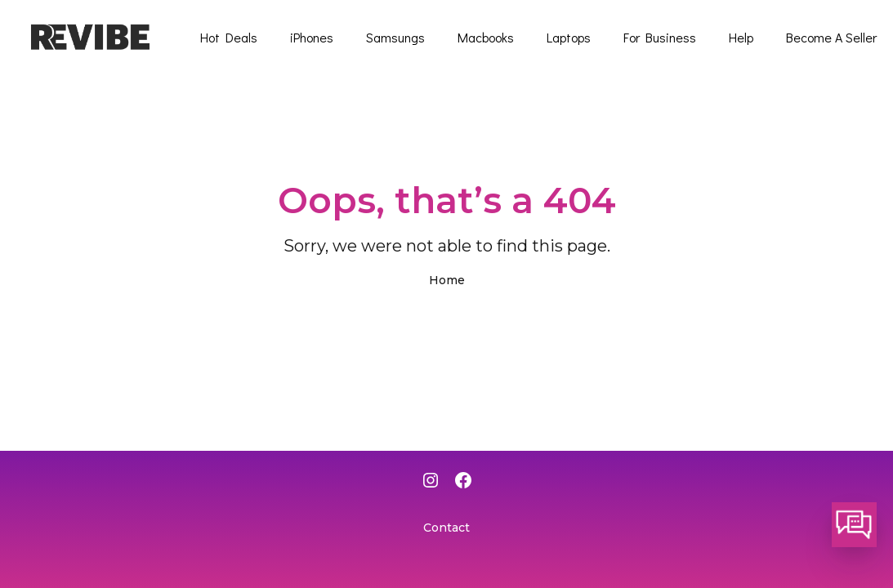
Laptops (569, 37)
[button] (854, 525)
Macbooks (486, 37)
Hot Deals (229, 37)
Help (741, 37)
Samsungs (395, 37)
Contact (446, 528)
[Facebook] (463, 482)
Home (447, 280)
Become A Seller (831, 37)
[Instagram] (431, 482)
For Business (660, 37)
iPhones (312, 37)
